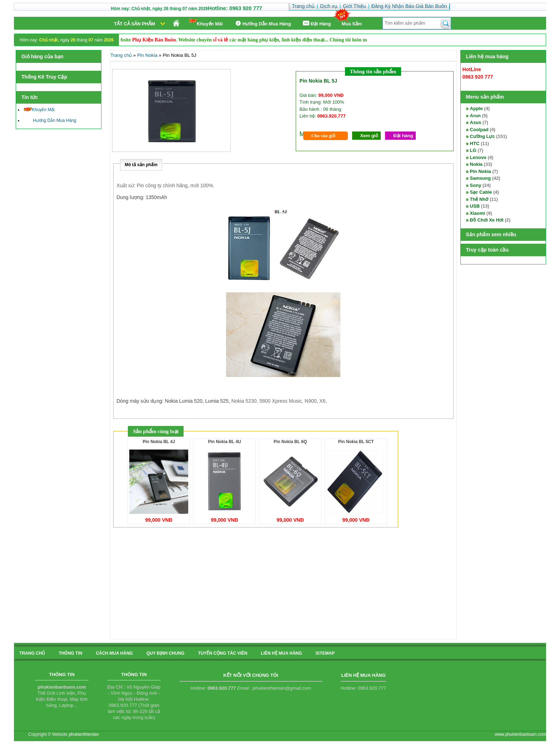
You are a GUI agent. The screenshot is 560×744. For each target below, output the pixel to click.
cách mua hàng (114, 653)
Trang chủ (121, 55)
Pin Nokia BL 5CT (356, 442)
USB (475, 206)
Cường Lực (482, 136)
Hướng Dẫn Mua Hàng (262, 23)
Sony (476, 185)
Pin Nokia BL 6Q (290, 442)
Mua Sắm (352, 24)
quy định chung (165, 653)
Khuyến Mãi (206, 23)
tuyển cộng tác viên (222, 653)
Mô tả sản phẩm (141, 165)
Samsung (481, 178)
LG (473, 150)
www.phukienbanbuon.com (521, 734)
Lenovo (478, 157)
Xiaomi (478, 213)
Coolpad (479, 130)
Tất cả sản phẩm (134, 24)
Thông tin (70, 653)
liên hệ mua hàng (281, 653)
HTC (475, 143)
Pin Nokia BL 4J (159, 442)
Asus (476, 122)
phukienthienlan (84, 734)
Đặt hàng (403, 136)
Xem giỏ (369, 136)
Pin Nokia (481, 171)
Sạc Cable (481, 192)
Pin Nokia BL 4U (224, 442)
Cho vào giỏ (323, 136)
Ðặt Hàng (316, 23)
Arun (475, 116)
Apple (476, 108)
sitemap (325, 653)
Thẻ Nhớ (479, 199)
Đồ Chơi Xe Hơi (487, 220)
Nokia (476, 164)
